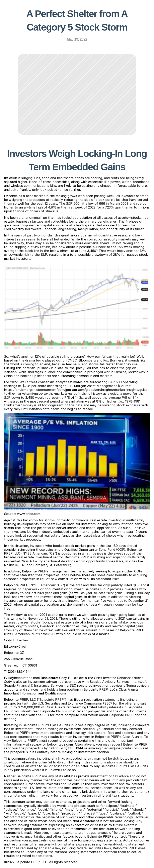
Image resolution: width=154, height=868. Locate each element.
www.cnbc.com (29, 514)
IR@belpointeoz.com (24, 678)
